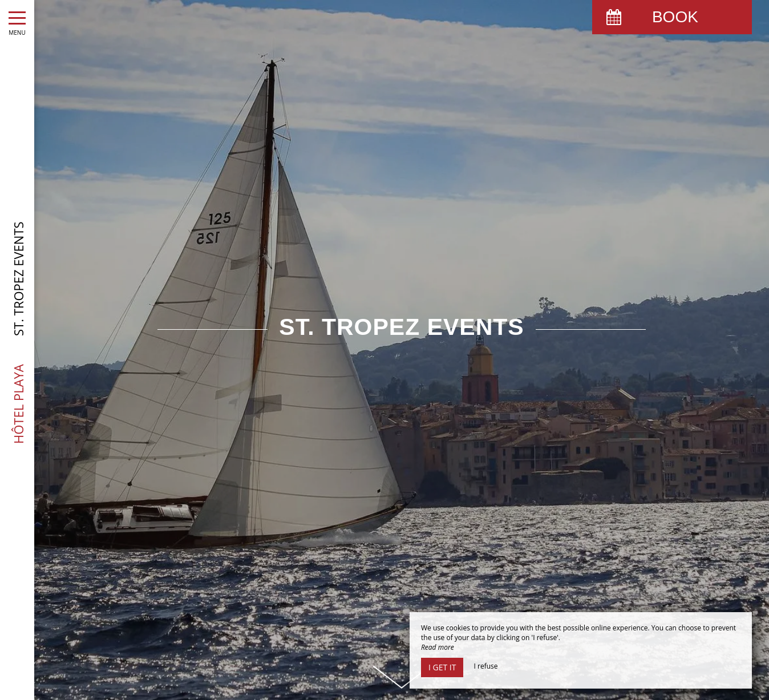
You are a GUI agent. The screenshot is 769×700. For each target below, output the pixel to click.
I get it (442, 667)
